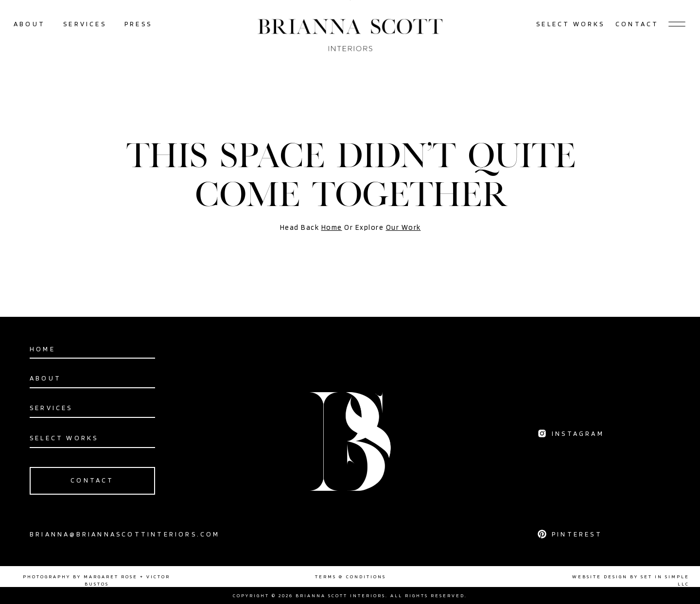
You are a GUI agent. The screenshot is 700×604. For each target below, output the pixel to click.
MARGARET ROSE (111, 576)
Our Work (403, 227)
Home (332, 227)
